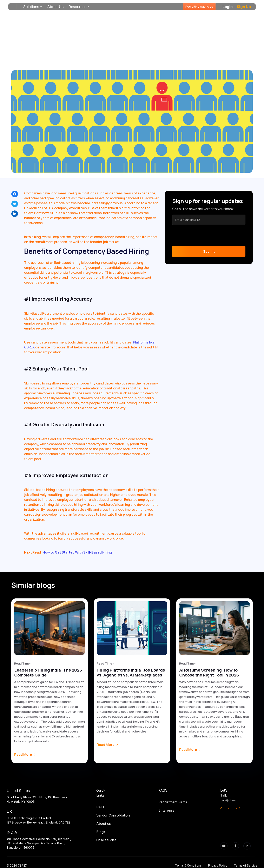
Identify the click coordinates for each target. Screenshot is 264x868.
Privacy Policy (218, 865)
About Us (55, 7)
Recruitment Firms (173, 802)
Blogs (101, 832)
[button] (33, 7)
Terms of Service (246, 865)
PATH (101, 807)
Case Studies (106, 840)
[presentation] (204, 235)
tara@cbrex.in (230, 800)
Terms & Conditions (188, 865)
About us (104, 824)
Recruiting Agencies (199, 6)
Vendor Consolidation (113, 815)
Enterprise (166, 810)
